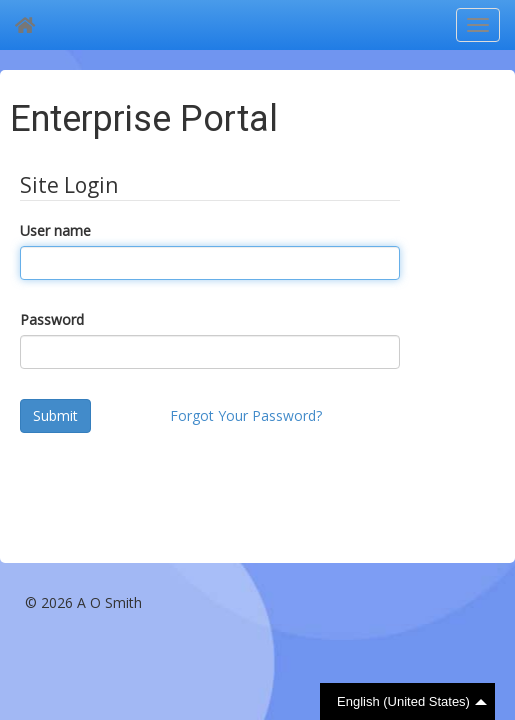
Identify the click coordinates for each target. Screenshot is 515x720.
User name (55, 230)
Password (52, 319)
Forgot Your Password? (246, 415)
